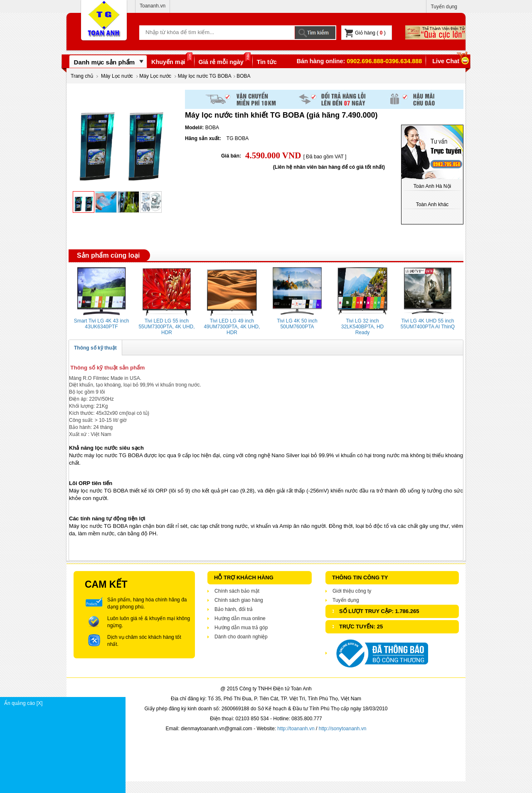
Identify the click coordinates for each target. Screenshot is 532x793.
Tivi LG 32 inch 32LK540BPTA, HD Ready (363, 327)
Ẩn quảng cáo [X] (65, 703)
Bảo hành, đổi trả (234, 609)
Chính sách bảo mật (237, 591)
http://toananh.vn (296, 729)
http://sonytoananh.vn (343, 729)
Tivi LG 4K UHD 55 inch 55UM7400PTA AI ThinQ (428, 324)
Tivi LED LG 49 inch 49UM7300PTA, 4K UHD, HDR (232, 327)
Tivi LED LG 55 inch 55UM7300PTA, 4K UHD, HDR (166, 327)
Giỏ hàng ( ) (365, 33)
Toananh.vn (153, 6)
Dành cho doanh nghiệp (241, 637)
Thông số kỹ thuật (95, 348)
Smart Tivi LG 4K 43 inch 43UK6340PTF (102, 324)
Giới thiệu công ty (352, 591)
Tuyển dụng (444, 7)
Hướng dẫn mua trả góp (241, 628)
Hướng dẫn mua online (240, 618)
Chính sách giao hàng (239, 600)
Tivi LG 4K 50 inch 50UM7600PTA (297, 324)
